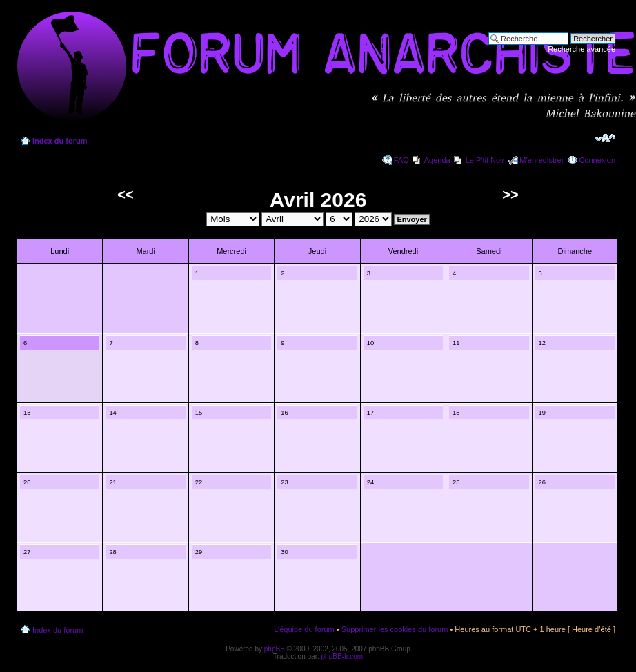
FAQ (401, 160)
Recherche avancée (582, 49)
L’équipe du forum (304, 629)
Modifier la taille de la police (605, 138)
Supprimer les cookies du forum (395, 629)
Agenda (437, 160)
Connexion (597, 160)
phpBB (275, 649)
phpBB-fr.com (342, 656)
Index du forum (60, 141)
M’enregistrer (541, 160)
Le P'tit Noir (485, 160)
